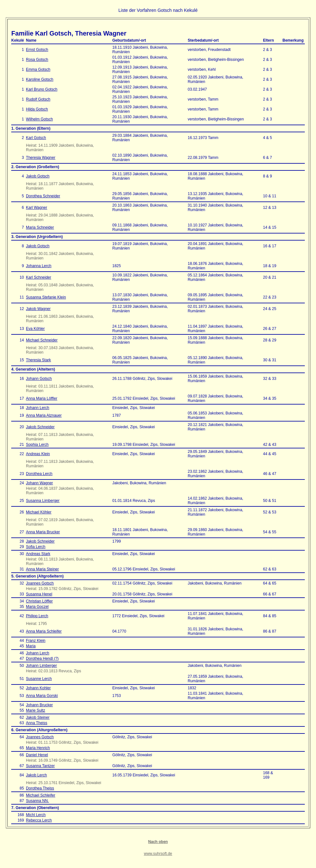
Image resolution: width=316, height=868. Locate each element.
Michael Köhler (39, 512)
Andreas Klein (38, 454)
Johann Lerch (38, 408)
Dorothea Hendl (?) (42, 659)
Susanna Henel (39, 594)
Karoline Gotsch (40, 79)
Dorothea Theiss (40, 788)
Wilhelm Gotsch (39, 119)
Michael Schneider (42, 340)
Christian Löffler (39, 601)
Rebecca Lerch (39, 820)
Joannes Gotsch (40, 583)
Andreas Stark (38, 554)
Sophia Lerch (37, 445)
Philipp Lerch (37, 616)
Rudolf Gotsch (38, 99)
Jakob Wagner (38, 309)
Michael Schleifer (41, 795)
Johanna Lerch (39, 266)
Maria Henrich (38, 748)
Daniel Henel (37, 755)
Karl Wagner (36, 208)
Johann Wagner (39, 483)
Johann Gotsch (39, 379)
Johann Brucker (39, 705)
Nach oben (158, 842)
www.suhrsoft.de (158, 854)
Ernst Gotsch (37, 50)
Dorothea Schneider (43, 196)
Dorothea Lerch (39, 474)
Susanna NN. (37, 801)
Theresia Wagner (41, 158)
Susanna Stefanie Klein (46, 297)
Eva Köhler (35, 329)
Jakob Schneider (40, 427)
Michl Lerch (36, 815)
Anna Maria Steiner (42, 569)
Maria (31, 646)
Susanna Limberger (43, 501)
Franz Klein (36, 641)
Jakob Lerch (36, 775)
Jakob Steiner (38, 717)
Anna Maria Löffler (42, 398)
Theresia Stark (38, 360)
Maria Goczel (37, 607)
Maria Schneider (40, 227)
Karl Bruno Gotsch (42, 89)
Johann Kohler (38, 688)
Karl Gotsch (36, 138)
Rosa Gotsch (37, 60)
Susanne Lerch (39, 679)
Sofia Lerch (36, 547)
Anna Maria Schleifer (44, 631)
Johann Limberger (41, 666)
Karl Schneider (39, 277)
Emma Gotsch (38, 70)
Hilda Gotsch (37, 109)
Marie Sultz (36, 710)
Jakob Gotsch (38, 176)
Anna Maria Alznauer (44, 415)
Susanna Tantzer (40, 766)
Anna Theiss (37, 723)
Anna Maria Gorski (42, 696)
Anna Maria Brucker (43, 532)
